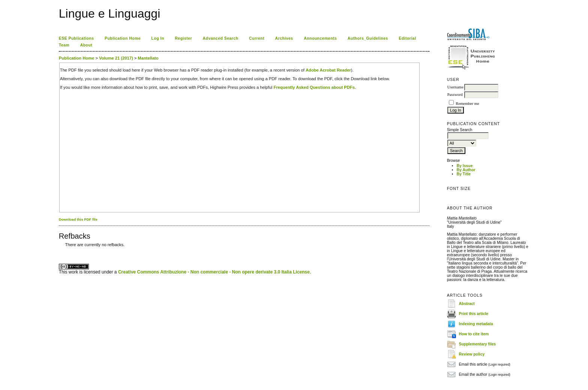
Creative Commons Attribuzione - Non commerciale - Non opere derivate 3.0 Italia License (214, 272)
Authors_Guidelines (368, 38)
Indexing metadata (476, 324)
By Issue (465, 166)
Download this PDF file (78, 219)
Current (257, 38)
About (86, 45)
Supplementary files (478, 344)
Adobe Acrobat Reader (328, 70)
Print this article (474, 314)
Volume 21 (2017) (116, 58)
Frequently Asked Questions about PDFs (314, 87)
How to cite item (474, 334)
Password (455, 95)
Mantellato (148, 58)
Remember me (467, 104)
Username (455, 87)
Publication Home (123, 38)
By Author (466, 170)
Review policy (472, 354)
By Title (464, 174)
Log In (158, 38)
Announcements (320, 38)
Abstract (467, 304)
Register (183, 38)
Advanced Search (221, 38)
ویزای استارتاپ (61, 250)
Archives (284, 38)
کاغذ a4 (59, 250)
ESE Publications (76, 38)
